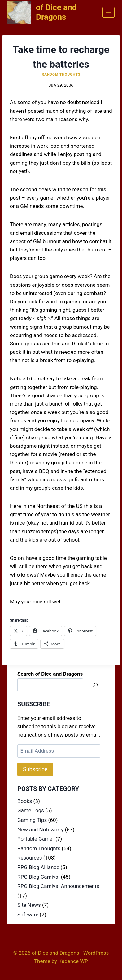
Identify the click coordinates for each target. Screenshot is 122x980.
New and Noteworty (40, 830)
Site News (29, 905)
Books (25, 801)
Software (28, 915)
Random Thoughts (61, 74)
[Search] (95, 685)
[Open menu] (109, 12)
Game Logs (31, 810)
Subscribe (35, 769)
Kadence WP (73, 961)
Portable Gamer (36, 839)
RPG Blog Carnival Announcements (58, 886)
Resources (30, 858)
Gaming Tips (32, 820)
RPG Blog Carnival (38, 877)
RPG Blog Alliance (38, 867)
